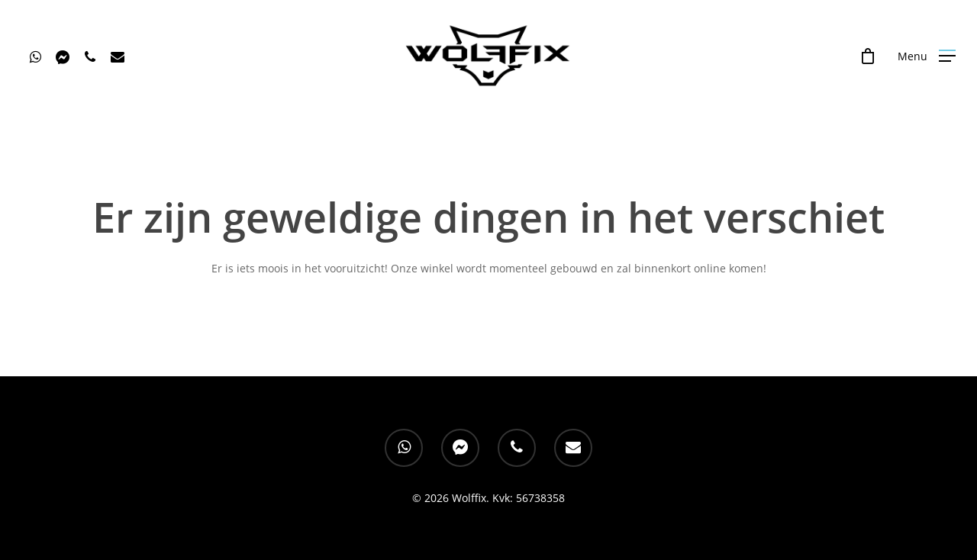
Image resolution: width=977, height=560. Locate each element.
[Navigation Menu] (927, 56)
